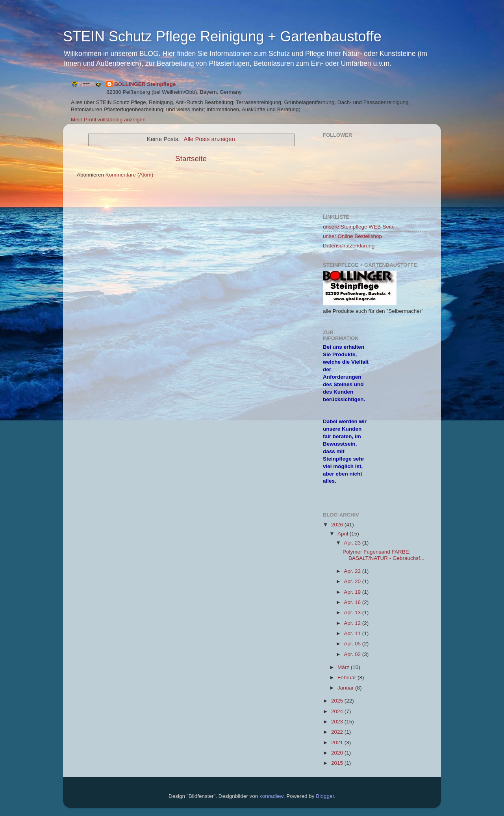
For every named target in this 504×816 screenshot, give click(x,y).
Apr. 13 (353, 612)
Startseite (191, 159)
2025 (338, 701)
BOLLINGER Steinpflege (145, 84)
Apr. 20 (353, 581)
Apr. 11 (353, 633)
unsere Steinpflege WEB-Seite (359, 227)
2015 (338, 763)
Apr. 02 (353, 654)
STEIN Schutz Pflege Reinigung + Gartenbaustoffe (222, 36)
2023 (338, 722)
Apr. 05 (353, 644)
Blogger (325, 796)
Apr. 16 (353, 602)
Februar (347, 678)
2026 (338, 525)
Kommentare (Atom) (130, 175)
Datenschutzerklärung (349, 246)
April (344, 534)
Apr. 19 (353, 592)
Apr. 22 (353, 571)
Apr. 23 (353, 543)
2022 (338, 732)
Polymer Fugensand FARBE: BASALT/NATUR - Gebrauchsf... (384, 555)
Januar (346, 688)
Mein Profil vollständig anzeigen (108, 120)
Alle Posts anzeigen (209, 139)
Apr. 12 (353, 623)
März (344, 667)
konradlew (271, 796)
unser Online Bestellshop (352, 236)
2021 (338, 743)
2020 (338, 753)
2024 (338, 711)
